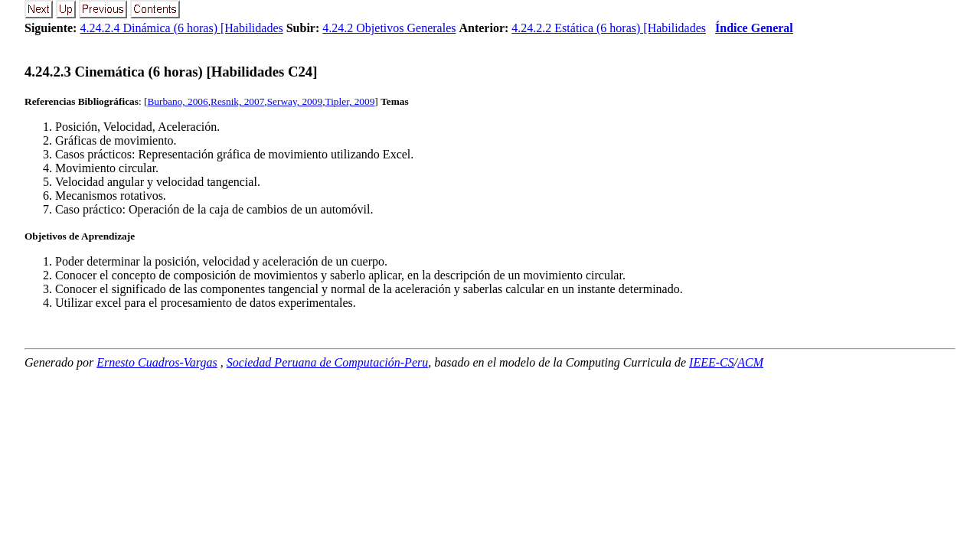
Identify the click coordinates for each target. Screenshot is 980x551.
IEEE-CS (712, 362)
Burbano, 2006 (177, 101)
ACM (750, 362)
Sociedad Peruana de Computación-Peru (328, 362)
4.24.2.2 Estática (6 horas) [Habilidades (609, 28)
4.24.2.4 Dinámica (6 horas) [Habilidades (181, 28)
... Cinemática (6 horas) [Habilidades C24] (171, 72)
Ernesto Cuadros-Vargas (157, 362)
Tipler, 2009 (350, 101)
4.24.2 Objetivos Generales (389, 28)
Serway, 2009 (295, 101)
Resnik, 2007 (237, 101)
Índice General (754, 28)
